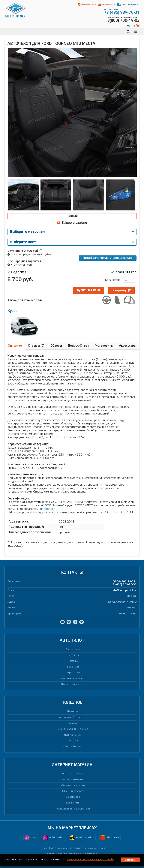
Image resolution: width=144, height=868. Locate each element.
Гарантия (73, 711)
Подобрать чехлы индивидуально (108, 258)
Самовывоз (73, 797)
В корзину (121, 290)
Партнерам (73, 673)
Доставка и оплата (73, 785)
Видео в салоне (72, 223)
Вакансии (73, 667)
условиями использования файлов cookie (90, 860)
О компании (73, 649)
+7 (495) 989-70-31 (124, 585)
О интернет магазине (73, 774)
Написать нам (73, 735)
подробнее (48, 509)
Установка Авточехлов (73, 717)
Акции (73, 723)
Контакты (73, 655)
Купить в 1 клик (88, 290)
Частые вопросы (73, 678)
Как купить (73, 803)
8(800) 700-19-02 (124, 582)
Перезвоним (87, 5)
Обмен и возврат (73, 791)
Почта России (73, 747)
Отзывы (73, 741)
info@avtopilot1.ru (124, 590)
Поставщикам (128, 5)
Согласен (130, 860)
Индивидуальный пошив (73, 729)
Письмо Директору (73, 684)
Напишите (107, 5)
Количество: (113, 280)
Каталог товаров (73, 780)
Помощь (73, 661)
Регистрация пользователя (73, 809)
